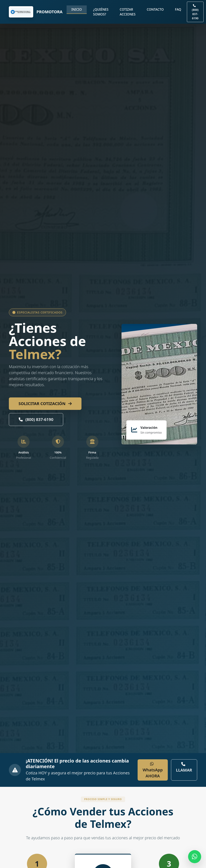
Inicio (77, 9)
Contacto (155, 9)
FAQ (178, 9)
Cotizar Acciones (128, 12)
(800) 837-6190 (36, 419)
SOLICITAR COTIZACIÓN (45, 404)
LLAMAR (184, 767)
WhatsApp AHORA (153, 770)
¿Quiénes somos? (101, 12)
